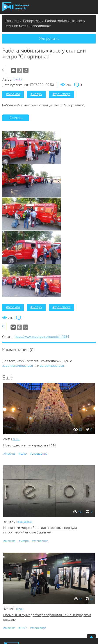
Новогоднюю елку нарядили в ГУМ (29, 445)
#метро (36, 94)
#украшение (39, 454)
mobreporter (25, 522)
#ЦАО (23, 454)
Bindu (18, 79)
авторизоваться (52, 366)
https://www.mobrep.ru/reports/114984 (42, 337)
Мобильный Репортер (15, 7)
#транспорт (61, 94)
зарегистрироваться (18, 366)
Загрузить (49, 39)
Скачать (16, 118)
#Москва (13, 94)
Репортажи (32, 21)
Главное (12, 21)
